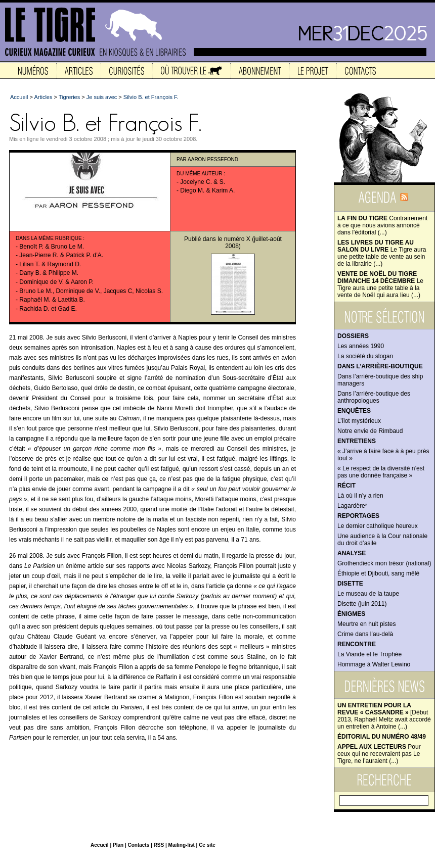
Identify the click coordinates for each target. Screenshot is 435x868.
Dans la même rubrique (49, 238)
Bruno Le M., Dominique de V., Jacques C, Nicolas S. (91, 291)
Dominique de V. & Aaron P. (56, 282)
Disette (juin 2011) (362, 604)
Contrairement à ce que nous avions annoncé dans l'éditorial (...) (382, 225)
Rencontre (357, 644)
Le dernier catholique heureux (378, 526)
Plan (118, 845)
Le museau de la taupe (368, 594)
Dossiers (353, 336)
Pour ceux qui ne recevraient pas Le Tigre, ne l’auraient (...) (379, 754)
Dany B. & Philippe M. (49, 273)
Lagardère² (352, 506)
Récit (346, 486)
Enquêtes (354, 411)
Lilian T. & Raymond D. (50, 264)
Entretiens (357, 441)
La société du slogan (365, 356)
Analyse (352, 553)
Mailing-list (182, 845)
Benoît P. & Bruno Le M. (52, 247)
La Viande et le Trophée (369, 654)
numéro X (237, 239)
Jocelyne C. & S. (203, 182)
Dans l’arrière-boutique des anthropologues (374, 397)
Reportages (358, 516)
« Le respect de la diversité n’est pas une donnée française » (381, 472)
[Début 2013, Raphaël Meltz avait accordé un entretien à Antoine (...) (384, 716)
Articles (43, 97)
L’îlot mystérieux (359, 421)
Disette (350, 584)
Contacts (138, 845)
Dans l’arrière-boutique (380, 366)
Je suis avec (102, 97)
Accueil (19, 97)
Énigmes (351, 614)
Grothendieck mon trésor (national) (384, 563)
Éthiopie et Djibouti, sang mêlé (378, 573)
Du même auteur (200, 174)
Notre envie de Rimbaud (370, 431)
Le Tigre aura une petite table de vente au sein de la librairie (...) (382, 253)
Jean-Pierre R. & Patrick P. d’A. (61, 255)
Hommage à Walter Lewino (374, 664)
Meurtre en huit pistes (366, 624)
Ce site (207, 845)
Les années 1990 (361, 346)
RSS (159, 845)
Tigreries (69, 97)
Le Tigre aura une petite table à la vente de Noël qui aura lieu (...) (380, 284)
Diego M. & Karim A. (207, 190)
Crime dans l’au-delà (365, 634)
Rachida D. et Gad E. (48, 309)
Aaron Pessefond (213, 159)
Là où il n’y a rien (360, 496)
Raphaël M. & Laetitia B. (52, 300)
